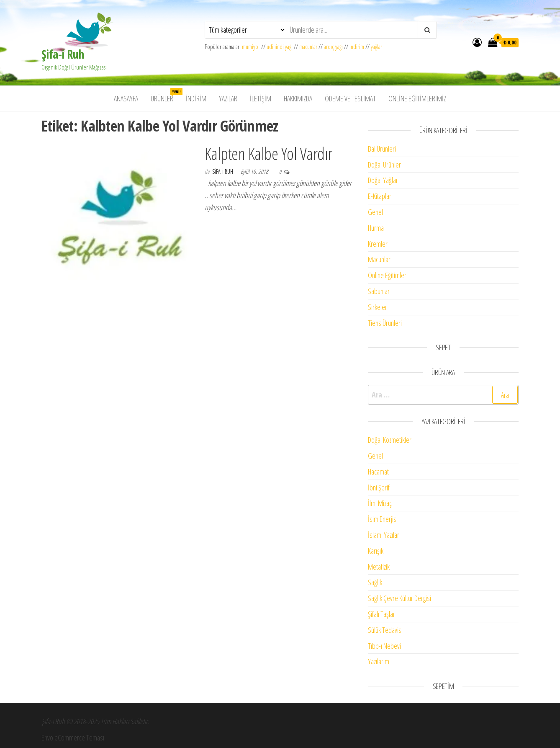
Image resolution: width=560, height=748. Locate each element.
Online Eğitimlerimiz (417, 98)
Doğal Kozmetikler (390, 440)
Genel (375, 212)
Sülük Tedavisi (385, 630)
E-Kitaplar (380, 196)
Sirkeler (378, 307)
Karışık (376, 551)
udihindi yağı (280, 47)
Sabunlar (379, 291)
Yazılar (228, 98)
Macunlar (379, 259)
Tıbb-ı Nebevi (384, 646)
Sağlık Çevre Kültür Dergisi (399, 598)
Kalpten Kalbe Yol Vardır (268, 153)
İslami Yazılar (384, 535)
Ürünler (165, 96)
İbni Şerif (379, 487)
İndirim (196, 98)
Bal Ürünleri (382, 149)
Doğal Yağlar (383, 180)
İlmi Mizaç (380, 503)
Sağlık (375, 582)
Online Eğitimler (387, 275)
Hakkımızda (298, 98)
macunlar (308, 47)
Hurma (376, 228)
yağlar (376, 47)
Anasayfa (126, 98)
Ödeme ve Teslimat (350, 98)
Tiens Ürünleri (385, 323)
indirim (357, 47)
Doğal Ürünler (384, 165)
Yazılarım (379, 661)
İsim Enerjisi (383, 519)
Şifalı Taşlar (381, 614)
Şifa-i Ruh (63, 54)
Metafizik (379, 567)
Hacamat (378, 472)
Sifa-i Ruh (223, 172)
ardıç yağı (333, 47)
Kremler (378, 244)
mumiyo (252, 47)
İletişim (261, 98)
